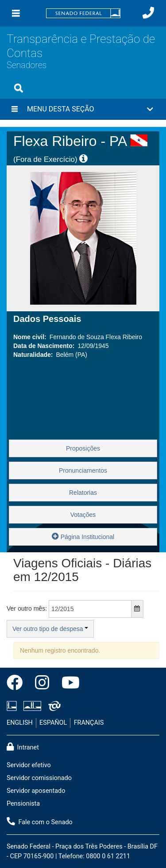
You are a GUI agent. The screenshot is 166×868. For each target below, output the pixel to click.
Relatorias (83, 493)
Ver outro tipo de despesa (50, 629)
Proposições (83, 448)
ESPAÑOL (53, 723)
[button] (83, 109)
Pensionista (23, 804)
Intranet (23, 747)
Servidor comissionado (39, 778)
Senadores (27, 65)
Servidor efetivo (29, 765)
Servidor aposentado (36, 791)
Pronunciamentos (83, 470)
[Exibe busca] (19, 88)
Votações (83, 515)
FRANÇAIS (89, 723)
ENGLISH (20, 723)
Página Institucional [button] (83, 536)
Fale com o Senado (40, 822)
